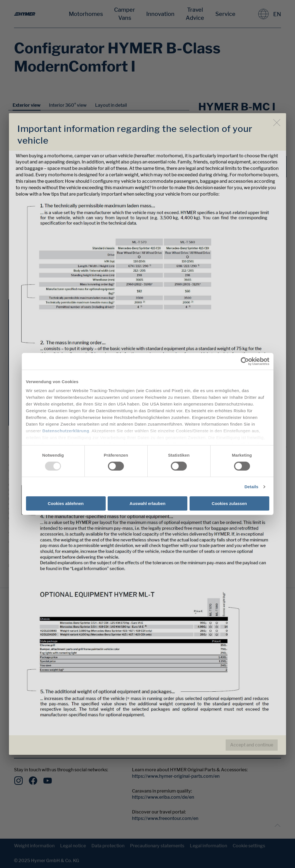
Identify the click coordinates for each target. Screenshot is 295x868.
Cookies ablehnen (66, 503)
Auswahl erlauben (147, 503)
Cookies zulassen (229, 503)
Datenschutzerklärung (66, 431)
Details (251, 487)
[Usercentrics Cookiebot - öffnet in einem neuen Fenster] (245, 361)
